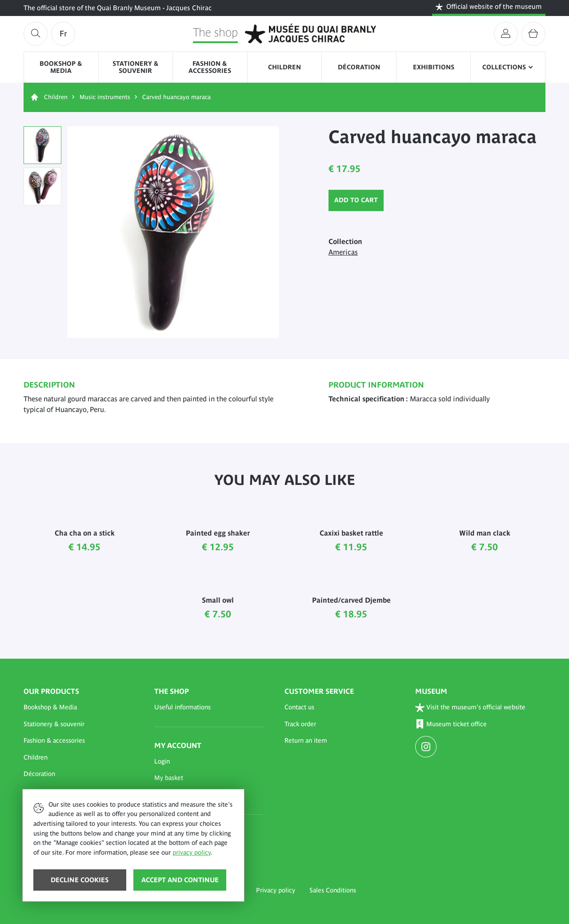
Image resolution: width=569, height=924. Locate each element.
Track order (300, 724)
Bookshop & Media (61, 67)
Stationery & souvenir (136, 67)
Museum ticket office (451, 724)
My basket (169, 778)
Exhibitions (434, 67)
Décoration (359, 67)
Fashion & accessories (210, 67)
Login (162, 761)
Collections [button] (504, 67)
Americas (343, 252)
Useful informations (182, 707)
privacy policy (192, 852)
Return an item (306, 740)
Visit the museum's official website (471, 707)
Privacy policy (276, 890)
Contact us (299, 707)
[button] (78, 708)
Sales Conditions (333, 890)
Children (284, 67)
